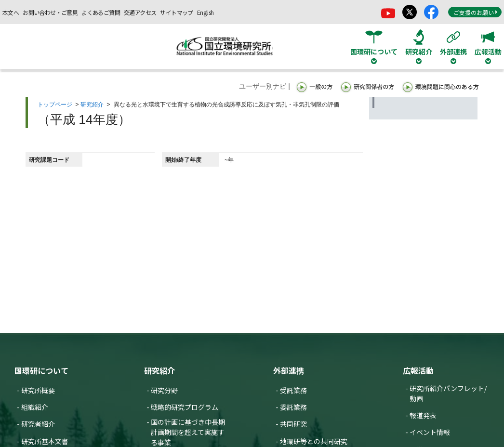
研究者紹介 (38, 424)
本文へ (11, 12)
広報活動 (418, 370)
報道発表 (423, 415)
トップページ (55, 105)
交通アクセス (140, 12)
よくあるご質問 (101, 12)
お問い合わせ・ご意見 (50, 12)
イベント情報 (430, 432)
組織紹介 (35, 407)
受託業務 (293, 390)
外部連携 (289, 370)
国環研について (41, 370)
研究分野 (164, 390)
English (206, 12)
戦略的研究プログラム (185, 407)
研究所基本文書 (45, 441)
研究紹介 (92, 105)
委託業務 (293, 407)
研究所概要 (38, 390)
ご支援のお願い (476, 12)
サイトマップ (176, 12)
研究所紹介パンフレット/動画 (448, 393)
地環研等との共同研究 (314, 441)
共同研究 (293, 424)
